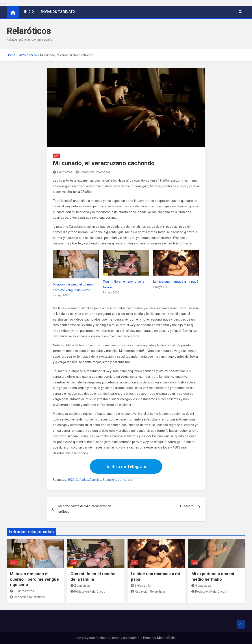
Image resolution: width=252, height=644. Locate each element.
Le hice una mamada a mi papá (176, 282)
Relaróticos (29, 31)
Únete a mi (126, 467)
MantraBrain (166, 638)
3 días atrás (141, 586)
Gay (56, 156)
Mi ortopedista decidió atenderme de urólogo (85, 509)
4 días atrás (201, 586)
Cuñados (82, 480)
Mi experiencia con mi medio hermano (213, 576)
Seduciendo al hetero (117, 480)
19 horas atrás (22, 591)
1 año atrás (63, 172)
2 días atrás (81, 586)
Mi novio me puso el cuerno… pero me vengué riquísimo (34, 579)
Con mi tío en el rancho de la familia (93, 576)
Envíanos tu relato (58, 12)
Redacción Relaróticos (93, 172)
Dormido (95, 480)
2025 (71, 480)
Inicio (29, 12)
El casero (187, 506)
